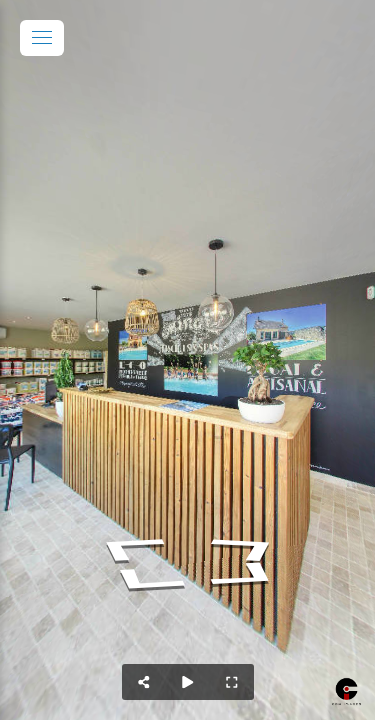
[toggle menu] (42, 38)
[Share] (144, 682)
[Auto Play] (188, 682)
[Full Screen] (232, 682)
